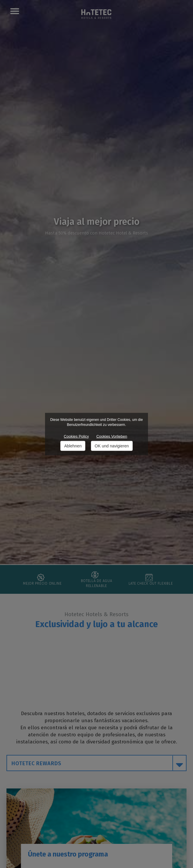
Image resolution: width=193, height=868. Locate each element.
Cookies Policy (76, 436)
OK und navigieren (112, 446)
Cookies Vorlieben (112, 436)
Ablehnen (73, 446)
